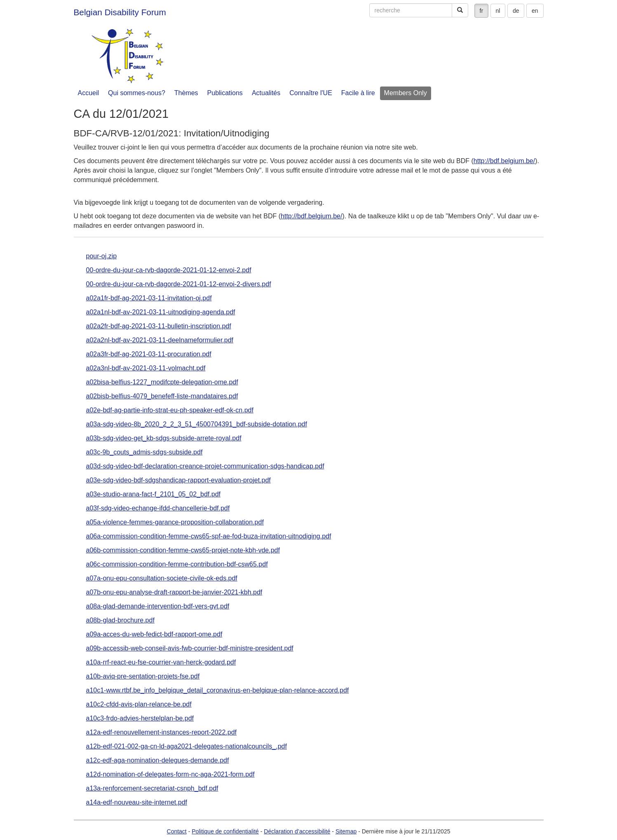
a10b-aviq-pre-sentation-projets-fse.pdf (143, 676)
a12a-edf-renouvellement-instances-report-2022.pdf (162, 732)
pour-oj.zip (102, 256)
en (535, 11)
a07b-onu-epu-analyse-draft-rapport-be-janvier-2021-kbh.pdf (174, 592)
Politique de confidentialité (225, 831)
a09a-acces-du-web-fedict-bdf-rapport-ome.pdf (154, 634)
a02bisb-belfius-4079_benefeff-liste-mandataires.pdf (162, 396)
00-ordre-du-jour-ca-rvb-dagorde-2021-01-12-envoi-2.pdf (169, 270)
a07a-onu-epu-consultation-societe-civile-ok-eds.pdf (162, 578)
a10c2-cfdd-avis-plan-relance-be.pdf (139, 704)
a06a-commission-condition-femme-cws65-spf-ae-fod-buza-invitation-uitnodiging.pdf (209, 536)
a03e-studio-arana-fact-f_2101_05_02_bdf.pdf (153, 494)
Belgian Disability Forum (120, 12)
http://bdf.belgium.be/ (504, 161)
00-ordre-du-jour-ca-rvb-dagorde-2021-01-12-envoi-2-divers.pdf (179, 284)
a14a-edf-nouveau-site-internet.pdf (137, 803)
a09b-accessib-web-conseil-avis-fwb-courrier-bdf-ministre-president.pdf (190, 648)
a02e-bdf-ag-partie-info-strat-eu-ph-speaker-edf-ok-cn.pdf (170, 410)
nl (498, 11)
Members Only (406, 93)
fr (482, 11)
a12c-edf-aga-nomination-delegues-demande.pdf (158, 760)
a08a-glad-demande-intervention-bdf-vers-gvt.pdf (158, 606)
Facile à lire (358, 93)
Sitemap (346, 831)
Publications (225, 93)
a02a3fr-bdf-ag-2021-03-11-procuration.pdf (149, 354)
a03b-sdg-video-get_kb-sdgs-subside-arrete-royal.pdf (164, 438)
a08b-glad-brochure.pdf (120, 620)
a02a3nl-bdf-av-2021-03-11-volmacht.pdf (146, 368)
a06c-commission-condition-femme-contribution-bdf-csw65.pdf (177, 564)
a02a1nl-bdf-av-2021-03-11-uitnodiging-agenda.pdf (161, 312)
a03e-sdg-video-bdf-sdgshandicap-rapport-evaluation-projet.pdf (178, 480)
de (516, 11)
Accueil (89, 93)
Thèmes (186, 93)
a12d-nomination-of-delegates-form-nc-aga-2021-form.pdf (170, 774)
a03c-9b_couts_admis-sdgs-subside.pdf (144, 452)
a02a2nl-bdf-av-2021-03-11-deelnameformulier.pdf (160, 340)
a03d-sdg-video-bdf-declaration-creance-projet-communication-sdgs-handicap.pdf (205, 466)
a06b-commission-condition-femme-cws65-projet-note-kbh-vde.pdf (183, 550)
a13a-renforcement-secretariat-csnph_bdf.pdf (152, 789)
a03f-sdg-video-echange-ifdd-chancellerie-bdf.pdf (158, 508)
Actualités (266, 93)
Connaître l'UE (311, 93)
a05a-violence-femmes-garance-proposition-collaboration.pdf (175, 522)
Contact (177, 831)
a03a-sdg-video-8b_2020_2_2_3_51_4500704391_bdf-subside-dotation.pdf (197, 424)
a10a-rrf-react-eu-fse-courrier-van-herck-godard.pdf (161, 662)
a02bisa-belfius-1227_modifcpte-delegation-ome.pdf (162, 382)
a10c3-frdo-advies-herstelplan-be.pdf (140, 718)
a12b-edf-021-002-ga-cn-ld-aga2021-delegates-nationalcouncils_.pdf (187, 746)
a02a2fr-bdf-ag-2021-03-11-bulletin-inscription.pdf (159, 326)
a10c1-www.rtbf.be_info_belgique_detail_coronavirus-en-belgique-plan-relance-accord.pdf (218, 690)
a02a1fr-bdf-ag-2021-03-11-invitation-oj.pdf (149, 298)
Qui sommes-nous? (137, 93)
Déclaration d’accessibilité (297, 831)
